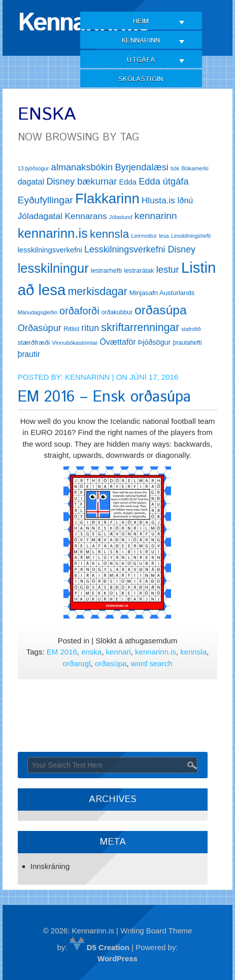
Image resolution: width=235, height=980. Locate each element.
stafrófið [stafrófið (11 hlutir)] (191, 329)
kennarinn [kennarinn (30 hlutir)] (156, 216)
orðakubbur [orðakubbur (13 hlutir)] (117, 312)
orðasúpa (111, 663)
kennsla (193, 652)
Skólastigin (141, 79)
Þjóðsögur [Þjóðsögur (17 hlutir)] (155, 342)
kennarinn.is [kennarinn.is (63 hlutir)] (53, 233)
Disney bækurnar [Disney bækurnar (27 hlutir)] (81, 181)
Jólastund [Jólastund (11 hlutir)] (121, 217)
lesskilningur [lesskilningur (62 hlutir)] (53, 268)
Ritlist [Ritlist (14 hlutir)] (71, 329)
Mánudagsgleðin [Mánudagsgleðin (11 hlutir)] (38, 312)
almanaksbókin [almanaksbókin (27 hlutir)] (82, 167)
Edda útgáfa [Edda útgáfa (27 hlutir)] (163, 181)
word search (152, 663)
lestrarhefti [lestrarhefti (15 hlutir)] (106, 270)
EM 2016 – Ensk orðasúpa (104, 397)
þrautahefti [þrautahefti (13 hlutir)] (188, 343)
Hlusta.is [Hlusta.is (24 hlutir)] (158, 200)
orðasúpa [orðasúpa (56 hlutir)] (161, 310)
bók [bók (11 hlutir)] (175, 168)
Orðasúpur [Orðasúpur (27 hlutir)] (40, 328)
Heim (141, 22)
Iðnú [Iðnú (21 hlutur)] (185, 201)
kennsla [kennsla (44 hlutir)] (109, 234)
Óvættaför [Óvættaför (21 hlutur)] (117, 342)
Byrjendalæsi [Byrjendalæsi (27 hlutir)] (142, 167)
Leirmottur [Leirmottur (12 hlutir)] (144, 236)
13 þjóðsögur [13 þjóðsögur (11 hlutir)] (33, 168)
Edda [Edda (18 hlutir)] (128, 182)
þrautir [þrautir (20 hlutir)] (29, 354)
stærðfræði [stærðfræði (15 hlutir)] (34, 342)
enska (91, 652)
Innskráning (50, 866)
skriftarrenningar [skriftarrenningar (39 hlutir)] (140, 328)
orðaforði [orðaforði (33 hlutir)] (79, 311)
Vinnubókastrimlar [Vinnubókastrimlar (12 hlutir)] (75, 343)
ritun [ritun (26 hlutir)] (90, 328)
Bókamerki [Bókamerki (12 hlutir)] (195, 168)
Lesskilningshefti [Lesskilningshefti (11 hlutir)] (191, 236)
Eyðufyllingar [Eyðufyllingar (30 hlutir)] (45, 200)
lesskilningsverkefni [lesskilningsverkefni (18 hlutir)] (50, 250)
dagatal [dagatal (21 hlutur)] (31, 182)
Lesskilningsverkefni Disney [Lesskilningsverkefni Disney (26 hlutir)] (140, 249)
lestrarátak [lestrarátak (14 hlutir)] (139, 270)
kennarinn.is (156, 652)
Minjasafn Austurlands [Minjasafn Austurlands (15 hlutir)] (162, 293)
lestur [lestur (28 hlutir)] (168, 269)
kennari (119, 652)
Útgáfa (141, 60)
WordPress (117, 958)
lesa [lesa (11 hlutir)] (164, 236)
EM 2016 (62, 652)
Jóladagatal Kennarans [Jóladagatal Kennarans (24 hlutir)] (62, 216)
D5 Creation (99, 947)
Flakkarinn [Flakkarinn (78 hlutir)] (107, 198)
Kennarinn (141, 41)
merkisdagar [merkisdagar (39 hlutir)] (97, 292)
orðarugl (76, 663)
